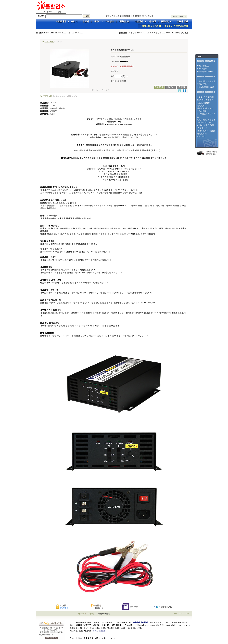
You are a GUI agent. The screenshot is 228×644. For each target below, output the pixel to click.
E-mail (102, 631)
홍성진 (95, 631)
